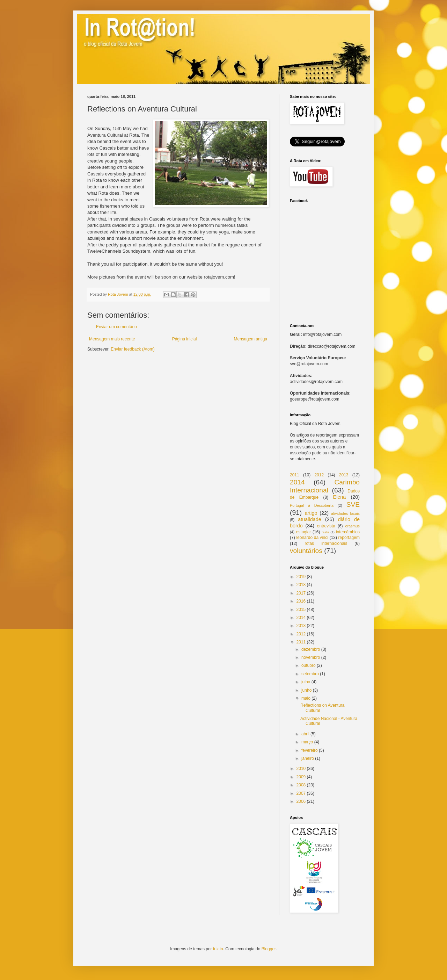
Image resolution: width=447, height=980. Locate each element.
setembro (310, 674)
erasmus (353, 526)
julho (306, 682)
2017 (301, 593)
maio (306, 698)
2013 (344, 475)
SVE (353, 505)
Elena (340, 497)
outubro (309, 665)
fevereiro (310, 750)
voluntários (306, 551)
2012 (319, 475)
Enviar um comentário (116, 327)
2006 (301, 801)
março (307, 742)
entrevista (326, 526)
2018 (301, 585)
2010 (301, 769)
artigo (311, 513)
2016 (301, 601)
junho (306, 690)
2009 (301, 777)
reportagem (349, 538)
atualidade (309, 519)
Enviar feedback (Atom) (133, 349)
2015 (301, 610)
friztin (218, 949)
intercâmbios (348, 532)
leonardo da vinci (312, 538)
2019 (301, 577)
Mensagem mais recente (112, 339)
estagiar (304, 532)
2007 (301, 793)
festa (325, 532)
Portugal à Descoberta (312, 505)
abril (305, 734)
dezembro (311, 649)
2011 (295, 475)
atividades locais (345, 513)
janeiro (308, 758)
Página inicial (185, 339)
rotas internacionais (326, 543)
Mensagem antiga (251, 339)
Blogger (269, 949)
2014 (297, 482)
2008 (301, 785)
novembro (311, 657)
